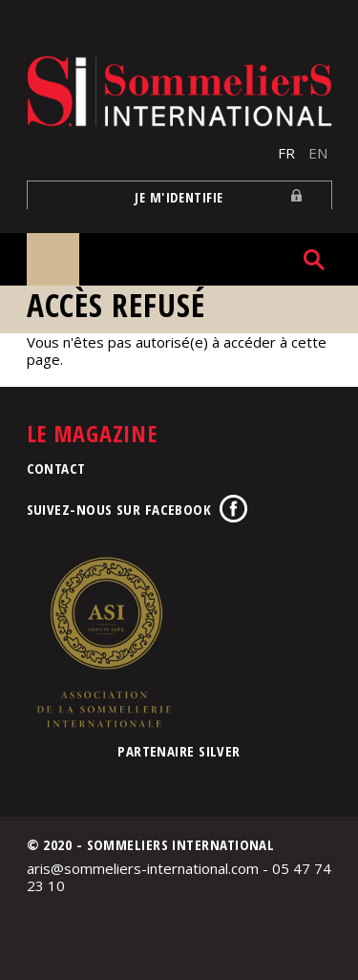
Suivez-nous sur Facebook (119, 509)
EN (318, 153)
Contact (56, 468)
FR (286, 153)
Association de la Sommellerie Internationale (103, 642)
